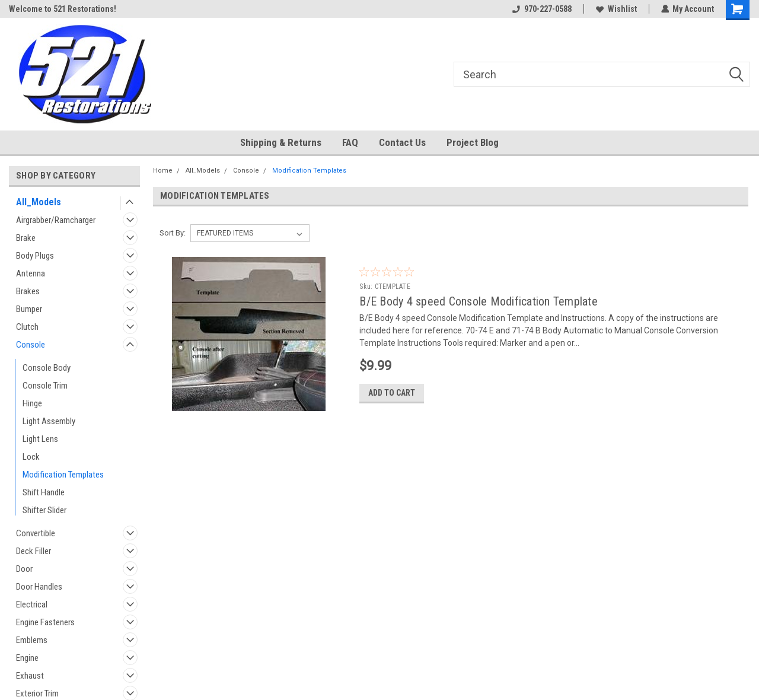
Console (31, 345)
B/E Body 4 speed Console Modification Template (479, 301)
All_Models (39, 202)
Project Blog (473, 142)
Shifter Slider (44, 510)
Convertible (36, 533)
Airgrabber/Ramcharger (56, 220)
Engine (27, 658)
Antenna (31, 273)
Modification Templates (63, 475)
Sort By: (173, 233)
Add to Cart (392, 393)
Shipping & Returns (281, 142)
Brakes (28, 291)
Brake (26, 238)
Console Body (47, 368)
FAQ (350, 142)
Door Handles (39, 587)
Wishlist (616, 9)
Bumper (29, 309)
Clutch (27, 327)
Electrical (32, 604)
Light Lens (40, 439)
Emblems (32, 640)
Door (24, 569)
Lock (31, 457)
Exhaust (30, 676)
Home (163, 171)
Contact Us (402, 142)
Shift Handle (44, 492)
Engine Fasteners (45, 622)
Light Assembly (49, 421)
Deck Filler (34, 551)
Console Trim (45, 386)
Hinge (32, 403)
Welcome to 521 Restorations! (63, 9)
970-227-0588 (541, 9)
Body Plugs (35, 256)
